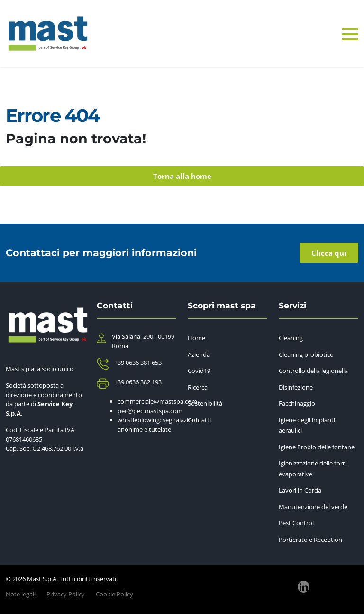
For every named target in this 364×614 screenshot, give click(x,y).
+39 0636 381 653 (138, 363)
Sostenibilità (205, 403)
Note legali (21, 594)
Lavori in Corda (300, 490)
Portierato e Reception (310, 540)
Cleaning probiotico (306, 354)
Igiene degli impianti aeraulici (307, 425)
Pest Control (296, 523)
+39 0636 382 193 (138, 382)
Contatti (199, 420)
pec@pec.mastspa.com (150, 411)
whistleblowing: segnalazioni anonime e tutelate (157, 425)
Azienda (199, 354)
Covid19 (199, 371)
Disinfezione (296, 387)
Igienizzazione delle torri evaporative (313, 469)
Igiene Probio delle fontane (317, 447)
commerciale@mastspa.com (157, 401)
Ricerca (198, 387)
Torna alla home (182, 176)
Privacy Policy (66, 594)
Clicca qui (329, 253)
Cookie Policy (114, 594)
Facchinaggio (297, 403)
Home (196, 338)
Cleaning (291, 338)
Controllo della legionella (313, 371)
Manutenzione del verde (313, 507)
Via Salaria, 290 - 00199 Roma (143, 341)
